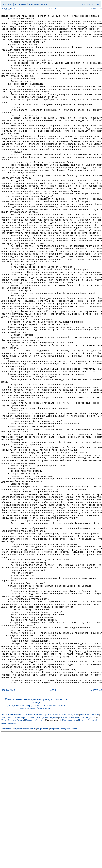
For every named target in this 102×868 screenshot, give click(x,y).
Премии (47, 849)
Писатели (85, 849)
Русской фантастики (25, 864)
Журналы (90, 852)
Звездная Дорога (16, 855)
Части (52, 9)
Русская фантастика (15, 4)
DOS (93, 4)
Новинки (6, 864)
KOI (88, 4)
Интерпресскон (69, 855)
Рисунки (63, 852)
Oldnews (66, 849)
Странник (12, 858)
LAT (97, 4)
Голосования (7, 852)
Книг (74, 864)
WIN (84, 4)
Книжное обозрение (35, 855)
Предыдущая (8, 9)
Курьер (75, 849)
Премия (82, 855)
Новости (57, 849)
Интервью (74, 852)
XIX (82, 852)
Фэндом (95, 849)
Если (4, 855)
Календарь (20, 852)
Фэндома (66, 864)
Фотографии (42, 852)
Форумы (54, 852)
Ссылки (31, 852)
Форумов (55, 864)
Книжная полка (38, 4)
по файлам (42, 864)
